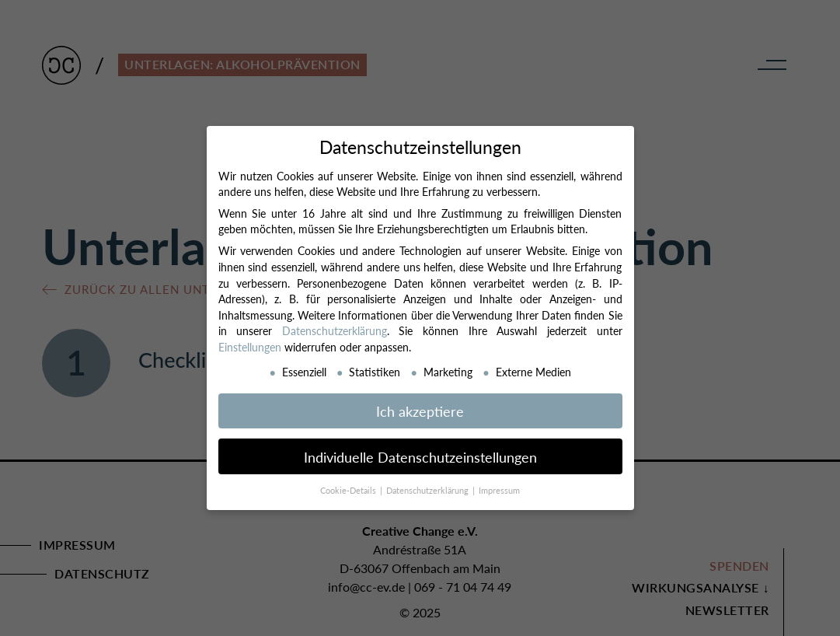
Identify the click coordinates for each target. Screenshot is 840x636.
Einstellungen (250, 347)
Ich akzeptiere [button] (420, 411)
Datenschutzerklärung (335, 330)
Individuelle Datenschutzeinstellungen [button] (420, 457)
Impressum (499, 490)
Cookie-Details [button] (349, 490)
